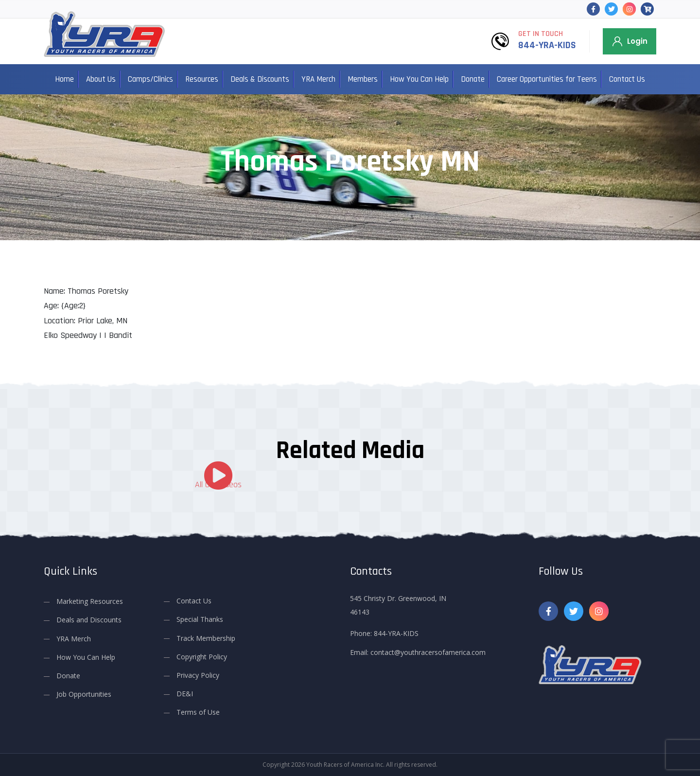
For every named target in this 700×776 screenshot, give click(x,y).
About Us (101, 79)
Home (64, 79)
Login (637, 41)
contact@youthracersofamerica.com (428, 652)
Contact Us (627, 79)
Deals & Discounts (260, 79)
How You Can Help (419, 79)
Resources (202, 79)
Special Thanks (200, 619)
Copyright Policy (202, 657)
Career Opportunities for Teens (547, 79)
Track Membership (206, 638)
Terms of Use (198, 712)
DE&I (185, 694)
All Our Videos (218, 485)
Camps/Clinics (150, 79)
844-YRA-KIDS (547, 45)
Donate (473, 79)
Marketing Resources (90, 601)
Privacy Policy (198, 675)
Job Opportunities (84, 694)
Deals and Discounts (89, 620)
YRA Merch (318, 79)
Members (363, 79)
